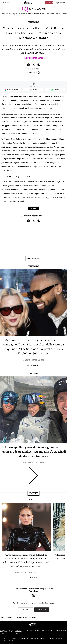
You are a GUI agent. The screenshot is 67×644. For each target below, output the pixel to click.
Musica (37, 14)
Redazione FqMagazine (35, 58)
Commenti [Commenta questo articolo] (33, 72)
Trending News (7, 14)
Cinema (30, 14)
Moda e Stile (50, 14)
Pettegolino (34, 22)
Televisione (23, 14)
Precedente (34, 258)
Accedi (25, 610)
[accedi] (61, 3)
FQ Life (15, 14)
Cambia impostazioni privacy (19, 632)
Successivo (33, 366)
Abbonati (49, 3)
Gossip (34, 208)
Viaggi (42, 14)
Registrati (42, 610)
